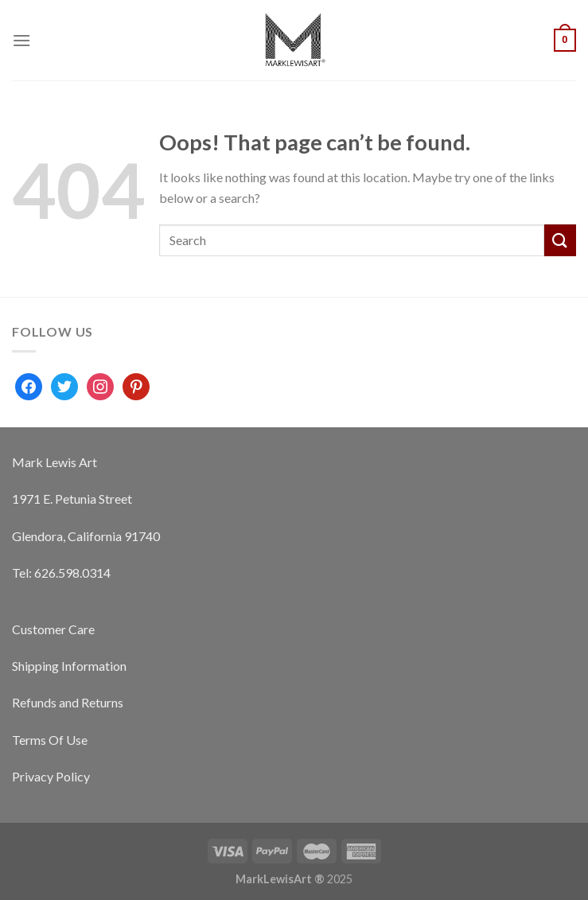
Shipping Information (69, 666)
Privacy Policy (51, 776)
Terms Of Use (50, 740)
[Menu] (21, 40)
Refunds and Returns (68, 702)
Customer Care (53, 629)
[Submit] (560, 240)
